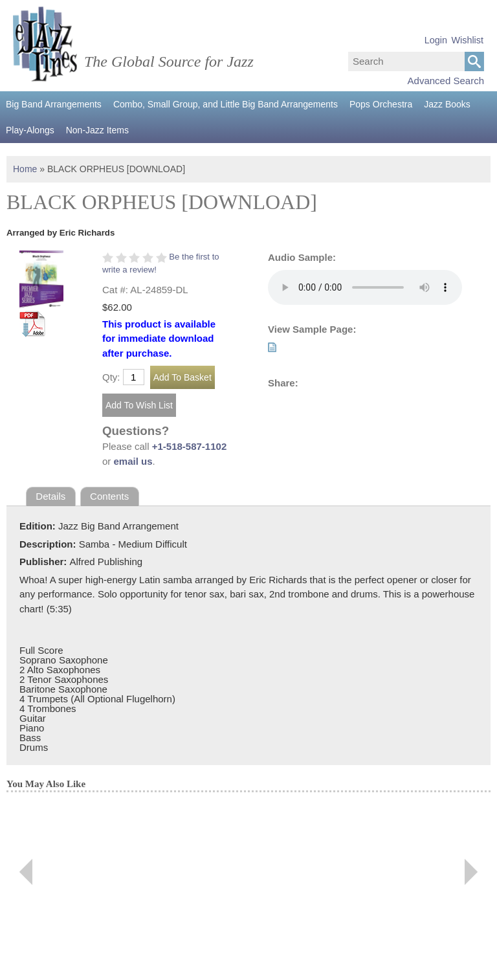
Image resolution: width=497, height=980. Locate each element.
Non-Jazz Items (97, 130)
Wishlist (467, 40)
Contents (109, 496)
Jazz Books (447, 104)
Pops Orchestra (381, 104)
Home (25, 169)
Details (50, 496)
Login (436, 40)
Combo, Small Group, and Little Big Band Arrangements (226, 104)
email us (133, 461)
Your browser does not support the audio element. (365, 287)
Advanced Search (446, 81)
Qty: (111, 377)
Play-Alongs (30, 130)
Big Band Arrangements (54, 104)
